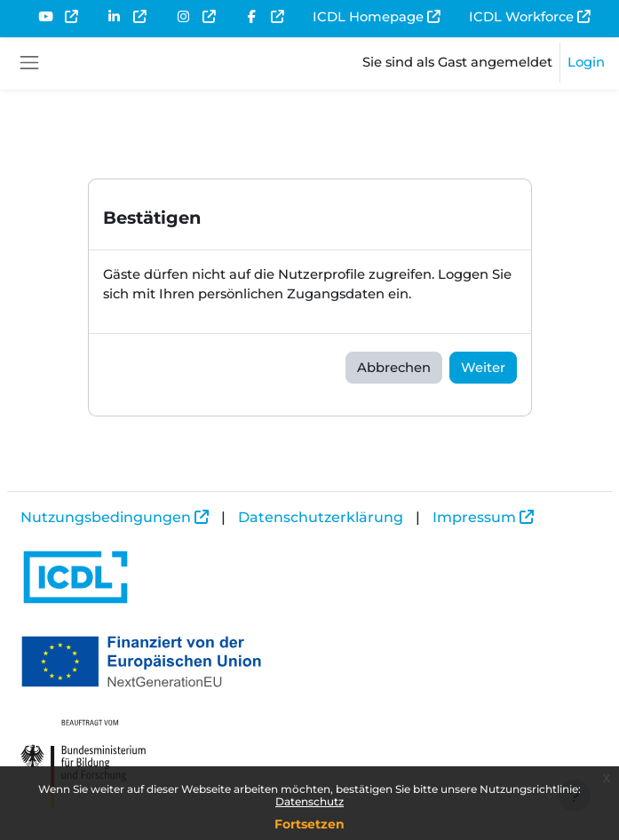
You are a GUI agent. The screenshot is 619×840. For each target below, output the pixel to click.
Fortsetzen (309, 824)
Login (586, 62)
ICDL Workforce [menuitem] (521, 17)
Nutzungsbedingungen (106, 517)
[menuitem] (57, 17)
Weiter (483, 368)
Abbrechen (394, 368)
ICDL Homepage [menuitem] (368, 17)
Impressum (474, 517)
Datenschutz (309, 801)
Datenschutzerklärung (321, 517)
